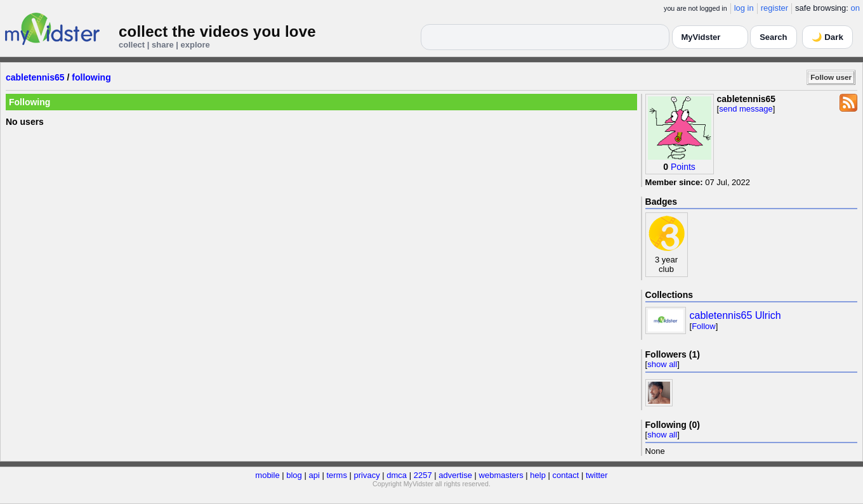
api (314, 475)
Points (683, 167)
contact (565, 475)
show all (662, 364)
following (91, 77)
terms (337, 475)
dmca (397, 475)
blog (294, 475)
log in (744, 8)
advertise (455, 475)
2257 (423, 475)
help (538, 475)
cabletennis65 (35, 77)
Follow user (831, 77)
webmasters (501, 475)
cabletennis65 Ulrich (735, 315)
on (855, 8)
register (774, 8)
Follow (704, 326)
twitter (597, 475)
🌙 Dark (827, 37)
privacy (367, 475)
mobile (267, 475)
